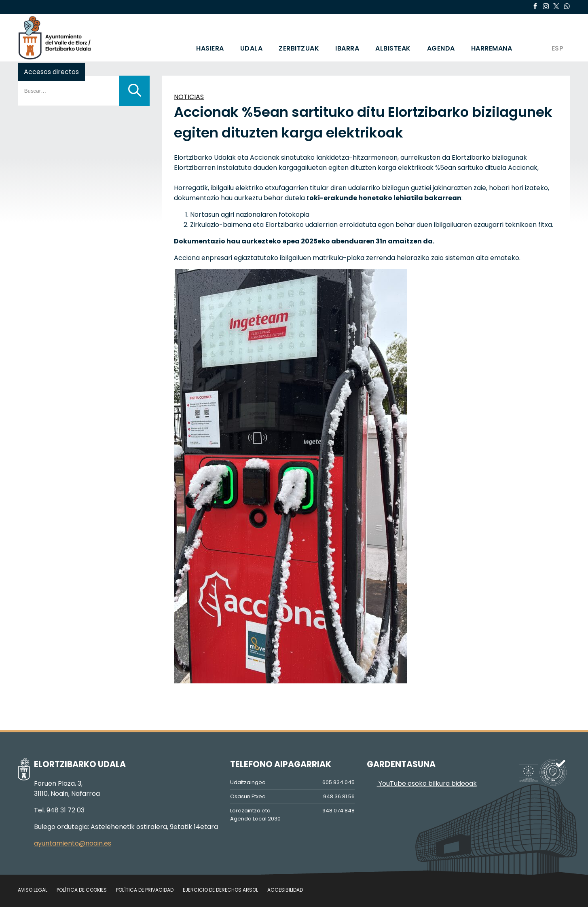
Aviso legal (33, 890)
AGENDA (441, 48)
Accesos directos (51, 72)
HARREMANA (492, 48)
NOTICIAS (189, 97)
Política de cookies (82, 890)
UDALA (252, 48)
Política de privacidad (145, 890)
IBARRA (347, 48)
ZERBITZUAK (299, 48)
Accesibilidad (285, 890)
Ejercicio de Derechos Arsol (220, 890)
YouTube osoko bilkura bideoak (422, 783)
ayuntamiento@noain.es (73, 843)
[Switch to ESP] (557, 38)
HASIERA (210, 48)
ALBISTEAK (393, 48)
